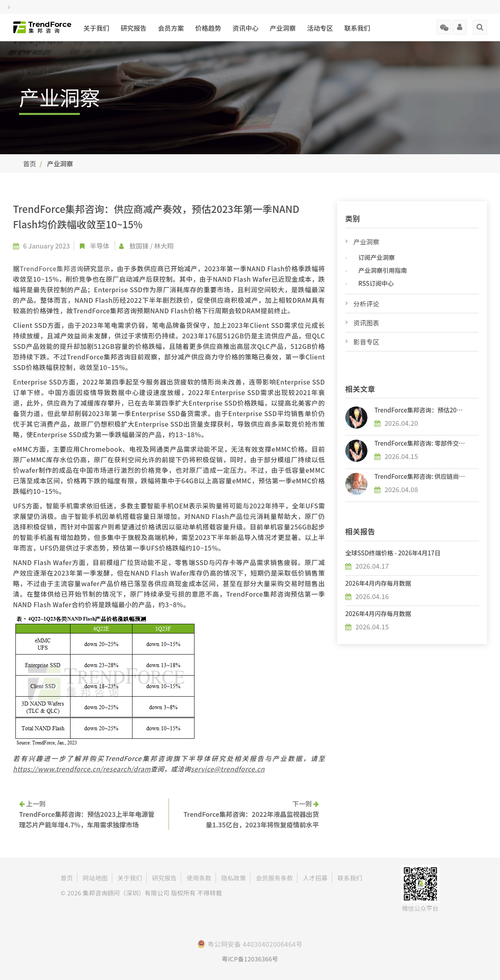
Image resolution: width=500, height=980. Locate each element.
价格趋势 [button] (208, 28)
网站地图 (95, 878)
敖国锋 (139, 246)
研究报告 (134, 28)
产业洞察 (366, 242)
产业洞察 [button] (283, 28)
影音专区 (366, 342)
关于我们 (96, 28)
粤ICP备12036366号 (250, 959)
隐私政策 (234, 878)
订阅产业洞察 (376, 257)
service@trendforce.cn (228, 769)
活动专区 (320, 28)
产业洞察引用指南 (382, 270)
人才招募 (315, 878)
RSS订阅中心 (376, 283)
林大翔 (164, 246)
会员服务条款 (274, 878)
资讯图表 (366, 323)
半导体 (100, 246)
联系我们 (357, 28)
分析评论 (366, 304)
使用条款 (199, 878)
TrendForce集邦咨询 (52, 268)
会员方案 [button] (171, 28)
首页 (30, 164)
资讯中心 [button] (246, 28)
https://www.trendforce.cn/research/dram (82, 769)
